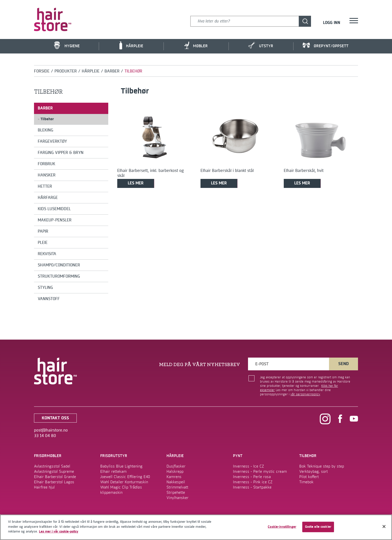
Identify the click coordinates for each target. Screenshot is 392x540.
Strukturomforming (59, 276)
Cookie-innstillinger (282, 527)
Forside (42, 71)
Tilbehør (46, 119)
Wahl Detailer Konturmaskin (124, 482)
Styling (45, 288)
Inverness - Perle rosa (252, 477)
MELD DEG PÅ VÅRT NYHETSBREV (199, 365)
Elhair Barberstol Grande (55, 477)
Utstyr (261, 45)
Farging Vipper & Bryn (61, 153)
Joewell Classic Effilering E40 (125, 477)
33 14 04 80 (45, 436)
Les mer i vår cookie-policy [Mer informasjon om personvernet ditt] (59, 532)
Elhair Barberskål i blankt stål (227, 171)
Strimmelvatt (177, 487)
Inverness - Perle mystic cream (260, 472)
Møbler (196, 45)
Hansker (47, 175)
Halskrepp (175, 472)
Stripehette (176, 493)
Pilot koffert (309, 477)
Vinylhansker (177, 498)
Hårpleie (131, 45)
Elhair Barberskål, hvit (304, 171)
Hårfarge (48, 198)
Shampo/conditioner (59, 265)
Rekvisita (47, 254)
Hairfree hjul (44, 487)
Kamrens (174, 477)
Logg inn (332, 23)
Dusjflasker (176, 466)
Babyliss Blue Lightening (121, 466)
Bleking (45, 130)
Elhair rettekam (113, 472)
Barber (112, 71)
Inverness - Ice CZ (248, 466)
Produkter (66, 71)
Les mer (136, 183)
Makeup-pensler (55, 220)
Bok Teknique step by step (322, 466)
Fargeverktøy (52, 141)
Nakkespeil (176, 482)
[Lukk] (384, 527)
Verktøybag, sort (313, 472)
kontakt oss (55, 418)
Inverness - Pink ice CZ (253, 482)
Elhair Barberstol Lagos (54, 482)
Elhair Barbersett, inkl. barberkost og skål (150, 173)
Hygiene (66, 45)
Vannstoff (49, 299)
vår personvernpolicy (305, 394)
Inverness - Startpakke (252, 487)
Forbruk (46, 164)
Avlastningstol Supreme (54, 472)
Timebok (306, 482)
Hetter (45, 186)
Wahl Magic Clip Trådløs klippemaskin (121, 490)
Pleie (43, 243)
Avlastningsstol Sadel (52, 466)
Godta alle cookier (318, 527)
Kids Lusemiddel (54, 209)
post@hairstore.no (51, 430)
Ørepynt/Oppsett (325, 46)
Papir (43, 231)
